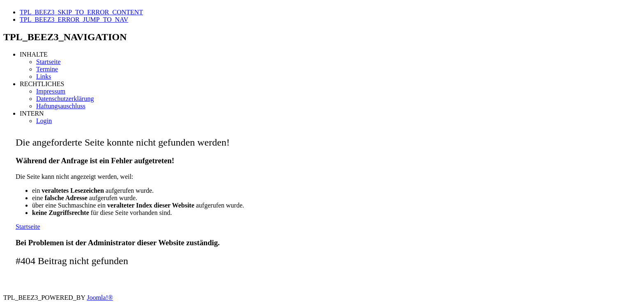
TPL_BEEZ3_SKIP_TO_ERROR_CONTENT (81, 12)
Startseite (48, 62)
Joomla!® (100, 298)
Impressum (51, 91)
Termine (47, 69)
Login (44, 121)
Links (44, 76)
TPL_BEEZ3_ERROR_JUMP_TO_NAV (74, 19)
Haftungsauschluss (61, 106)
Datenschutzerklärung (65, 99)
